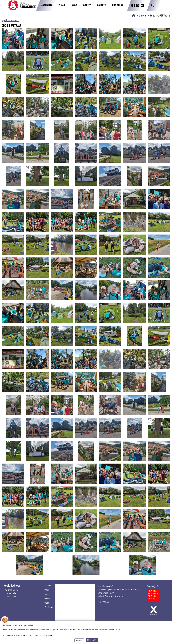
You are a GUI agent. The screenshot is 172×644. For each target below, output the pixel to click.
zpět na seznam (11, 20)
